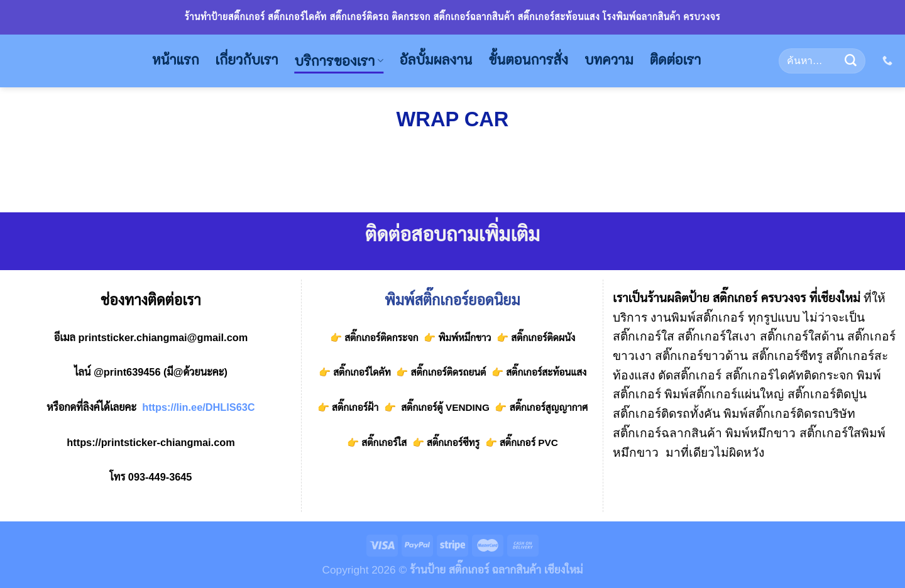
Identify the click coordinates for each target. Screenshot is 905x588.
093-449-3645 (160, 477)
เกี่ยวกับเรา (247, 60)
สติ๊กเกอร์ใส (384, 443)
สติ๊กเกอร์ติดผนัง (543, 338)
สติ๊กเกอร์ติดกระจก (381, 338)
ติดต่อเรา (676, 60)
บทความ (609, 60)
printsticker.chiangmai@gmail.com (163, 337)
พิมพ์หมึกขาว (464, 338)
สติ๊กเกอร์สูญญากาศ (549, 407)
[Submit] (850, 61)
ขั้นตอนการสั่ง (528, 60)
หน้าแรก (176, 60)
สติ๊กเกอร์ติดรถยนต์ (447, 372)
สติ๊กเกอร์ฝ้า (355, 407)
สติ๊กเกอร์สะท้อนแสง (545, 372)
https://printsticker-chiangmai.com (151, 442)
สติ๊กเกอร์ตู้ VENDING (445, 407)
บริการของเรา (339, 61)
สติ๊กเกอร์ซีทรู (453, 443)
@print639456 (127, 372)
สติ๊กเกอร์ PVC (529, 443)
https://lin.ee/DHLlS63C (198, 407)
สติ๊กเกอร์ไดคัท (362, 372)
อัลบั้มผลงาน (436, 60)
